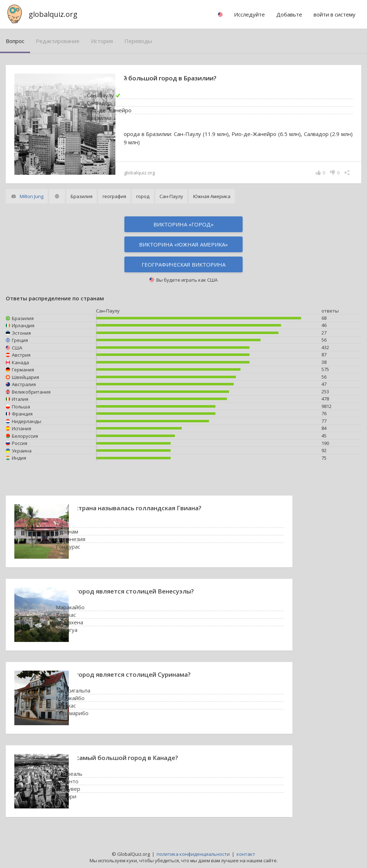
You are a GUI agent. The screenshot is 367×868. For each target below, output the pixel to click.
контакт (246, 854)
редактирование (58, 41)
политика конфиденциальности (193, 854)
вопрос (15, 41)
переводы (138, 41)
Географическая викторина (183, 264)
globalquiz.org (53, 14)
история (102, 41)
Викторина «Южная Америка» (183, 244)
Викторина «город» (183, 224)
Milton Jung (32, 196)
